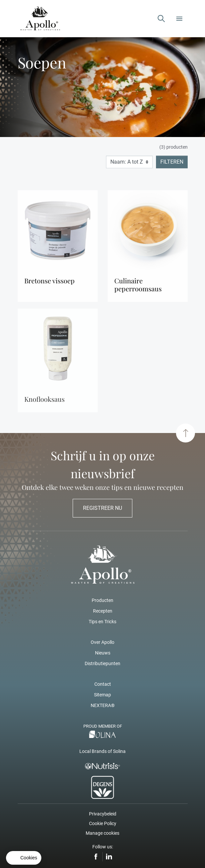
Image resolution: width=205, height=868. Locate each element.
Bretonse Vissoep (49, 281)
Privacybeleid (103, 814)
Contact (103, 684)
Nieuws (103, 653)
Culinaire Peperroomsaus (138, 285)
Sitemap (102, 695)
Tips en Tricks (102, 622)
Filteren (172, 162)
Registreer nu (102, 508)
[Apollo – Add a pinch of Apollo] (40, 18)
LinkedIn (109, 857)
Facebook (96, 857)
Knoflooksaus (44, 401)
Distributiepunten (102, 663)
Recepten (103, 611)
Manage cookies (102, 833)
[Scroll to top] (185, 433)
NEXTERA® (103, 705)
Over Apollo (102, 642)
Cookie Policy (103, 823)
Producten (102, 600)
